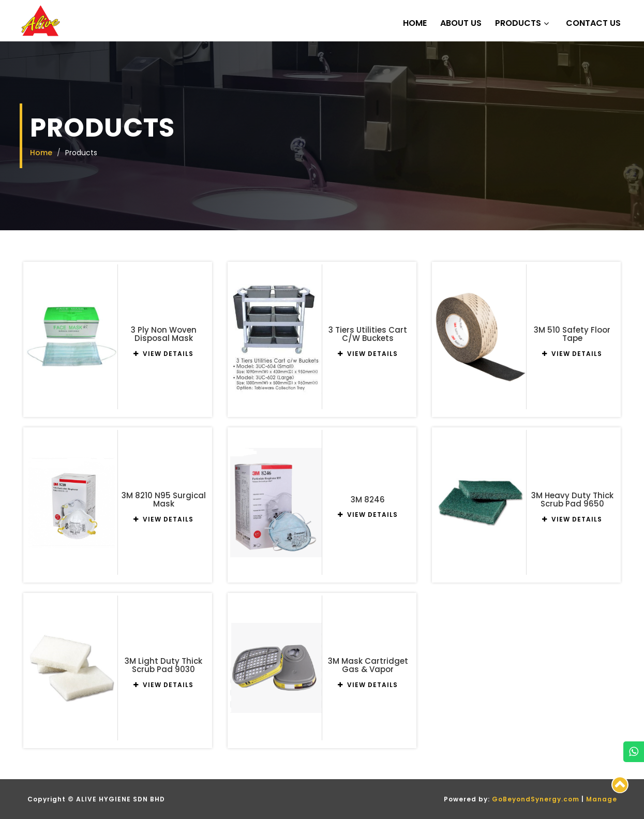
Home (415, 23)
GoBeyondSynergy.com (536, 799)
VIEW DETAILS (163, 354)
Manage (602, 799)
